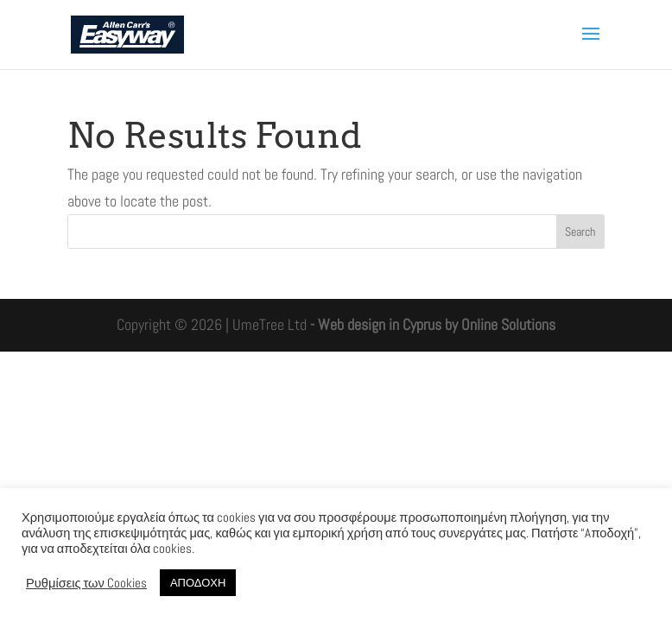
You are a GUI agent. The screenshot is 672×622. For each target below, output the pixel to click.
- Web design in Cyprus (376, 324)
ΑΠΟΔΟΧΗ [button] (198, 583)
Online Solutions (508, 324)
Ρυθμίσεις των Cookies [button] (86, 583)
